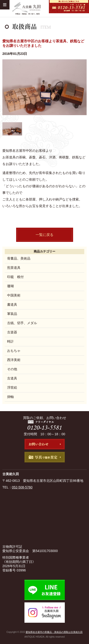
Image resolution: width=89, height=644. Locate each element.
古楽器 (12, 332)
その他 (12, 369)
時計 (10, 341)
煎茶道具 (14, 268)
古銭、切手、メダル (22, 323)
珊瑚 (10, 286)
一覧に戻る (44, 235)
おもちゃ (14, 351)
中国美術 (14, 295)
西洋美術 (14, 360)
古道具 (12, 378)
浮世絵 (12, 387)
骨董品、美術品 (19, 258)
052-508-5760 (22, 487)
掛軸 (10, 397)
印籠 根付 (15, 277)
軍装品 (12, 314)
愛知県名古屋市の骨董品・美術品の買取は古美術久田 (54, 632)
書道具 (12, 305)
